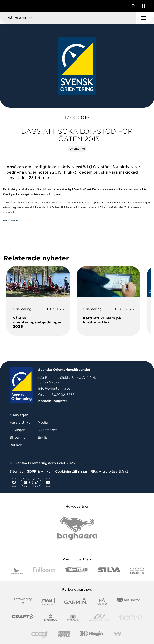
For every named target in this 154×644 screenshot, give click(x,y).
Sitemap (17, 471)
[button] (68, 18)
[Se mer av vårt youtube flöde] (48, 482)
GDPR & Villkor (39, 471)
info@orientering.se (54, 389)
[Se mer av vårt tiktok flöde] (37, 482)
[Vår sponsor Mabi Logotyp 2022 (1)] (48, 601)
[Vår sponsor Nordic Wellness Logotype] (99, 618)
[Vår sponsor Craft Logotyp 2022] (23, 618)
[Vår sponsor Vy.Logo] (118, 634)
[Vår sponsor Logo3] (40, 634)
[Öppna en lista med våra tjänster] (143, 6)
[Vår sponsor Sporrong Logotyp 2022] (73, 618)
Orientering (77, 149)
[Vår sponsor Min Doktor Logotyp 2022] (128, 601)
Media (43, 422)
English (44, 437)
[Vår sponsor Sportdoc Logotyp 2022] (51, 618)
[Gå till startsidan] (11, 6)
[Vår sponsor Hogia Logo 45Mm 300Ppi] (91, 634)
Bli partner (18, 437)
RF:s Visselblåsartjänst (109, 471)
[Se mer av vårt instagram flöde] (25, 482)
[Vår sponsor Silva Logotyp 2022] (109, 571)
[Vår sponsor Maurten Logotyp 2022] (102, 601)
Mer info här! (10, 221)
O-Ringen (17, 430)
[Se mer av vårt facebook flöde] (14, 482)
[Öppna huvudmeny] (145, 18)
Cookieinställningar (71, 471)
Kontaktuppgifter (53, 401)
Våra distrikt (20, 422)
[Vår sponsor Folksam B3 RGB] (44, 571)
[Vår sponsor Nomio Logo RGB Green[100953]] (131, 618)
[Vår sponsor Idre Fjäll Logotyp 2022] (77, 571)
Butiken (16, 445)
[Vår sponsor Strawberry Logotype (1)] (23, 601)
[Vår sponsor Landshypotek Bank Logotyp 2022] (17, 571)
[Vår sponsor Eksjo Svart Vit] (137, 571)
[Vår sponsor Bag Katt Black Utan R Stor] (77, 528)
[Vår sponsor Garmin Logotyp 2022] (76, 601)
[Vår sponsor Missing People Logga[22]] (64, 634)
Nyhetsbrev (47, 430)
